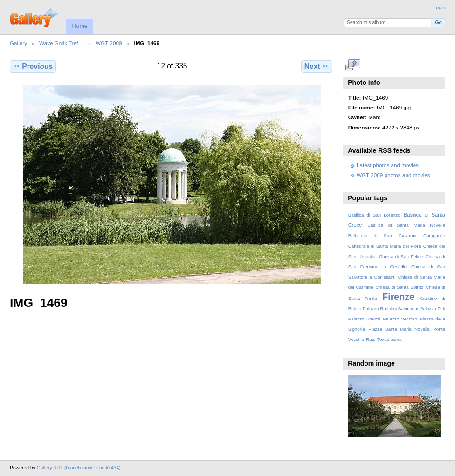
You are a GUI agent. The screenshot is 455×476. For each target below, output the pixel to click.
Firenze (398, 297)
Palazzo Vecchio (400, 319)
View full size (353, 65)
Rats (371, 339)
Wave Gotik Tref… (61, 43)
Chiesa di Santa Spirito (399, 287)
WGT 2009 (109, 43)
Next (317, 66)
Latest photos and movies (388, 165)
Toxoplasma (389, 339)
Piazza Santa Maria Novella (399, 329)
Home (79, 26)
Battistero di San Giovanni (382, 235)
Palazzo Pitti (433, 309)
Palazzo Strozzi (364, 319)
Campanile (434, 235)
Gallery (18, 43)
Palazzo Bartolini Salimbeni (390, 309)
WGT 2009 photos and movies (393, 175)
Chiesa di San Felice (401, 256)
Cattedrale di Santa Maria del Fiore (385, 246)
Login (439, 8)
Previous (33, 66)
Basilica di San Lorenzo (374, 215)
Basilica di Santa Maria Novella (406, 225)
